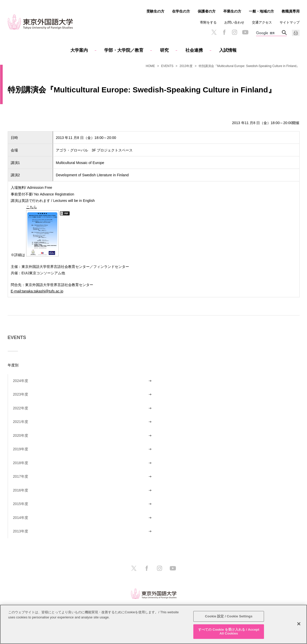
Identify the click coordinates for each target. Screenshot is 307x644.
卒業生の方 (232, 11)
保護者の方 (207, 11)
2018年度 (21, 463)
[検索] (269, 33)
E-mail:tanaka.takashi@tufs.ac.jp (37, 291)
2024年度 (21, 381)
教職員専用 (291, 11)
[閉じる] (299, 624)
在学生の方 (181, 11)
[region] (153, 624)
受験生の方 (155, 11)
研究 (164, 50)
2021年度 (21, 422)
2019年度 (21, 449)
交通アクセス (262, 22)
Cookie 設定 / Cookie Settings (229, 616)
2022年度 (21, 408)
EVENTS (167, 66)
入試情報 (228, 50)
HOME (150, 66)
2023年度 (21, 394)
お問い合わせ (234, 22)
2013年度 (186, 66)
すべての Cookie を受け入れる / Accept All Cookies (229, 632)
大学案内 (79, 50)
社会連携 (194, 50)
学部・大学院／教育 (124, 50)
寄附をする (208, 22)
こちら (42, 230)
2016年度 (21, 490)
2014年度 (21, 518)
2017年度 (21, 476)
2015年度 (21, 504)
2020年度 (21, 435)
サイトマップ (290, 22)
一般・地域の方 (261, 11)
